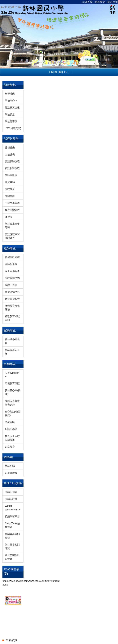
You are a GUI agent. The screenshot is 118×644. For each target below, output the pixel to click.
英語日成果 (11, 492)
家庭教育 (10, 447)
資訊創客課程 (12, 168)
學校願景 (10, 114)
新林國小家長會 (12, 341)
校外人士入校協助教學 (12, 438)
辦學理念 (10, 94)
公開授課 (10, 196)
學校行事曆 (11, 121)
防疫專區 (10, 422)
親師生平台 (11, 264)
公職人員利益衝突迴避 (12, 403)
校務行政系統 (12, 257)
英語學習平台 (12, 516)
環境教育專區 (12, 383)
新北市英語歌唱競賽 (12, 557)
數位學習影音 (12, 299)
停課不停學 (11, 285)
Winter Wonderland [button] (13, 508)
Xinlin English (59, 72)
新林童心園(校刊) (13, 392)
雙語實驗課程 (12, 161)
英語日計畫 (11, 499)
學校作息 (10, 189)
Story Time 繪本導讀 (12, 525)
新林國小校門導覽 (12, 546)
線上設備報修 (12, 271)
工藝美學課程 (12, 203)
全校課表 (10, 154)
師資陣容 (10, 182)
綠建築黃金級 (12, 108)
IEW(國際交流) (13, 128)
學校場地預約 (12, 278)
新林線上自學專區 (12, 226)
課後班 (9, 217)
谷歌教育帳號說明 (12, 318)
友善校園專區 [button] (12, 374)
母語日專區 (11, 429)
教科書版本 (11, 175)
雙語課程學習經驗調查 (12, 236)
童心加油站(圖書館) (13, 414)
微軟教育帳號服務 (12, 308)
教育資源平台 (12, 292)
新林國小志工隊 (12, 352)
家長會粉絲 (11, 473)
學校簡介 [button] (11, 101)
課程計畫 (10, 148)
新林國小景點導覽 (12, 536)
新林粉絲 (10, 466)
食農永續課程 (12, 210)
